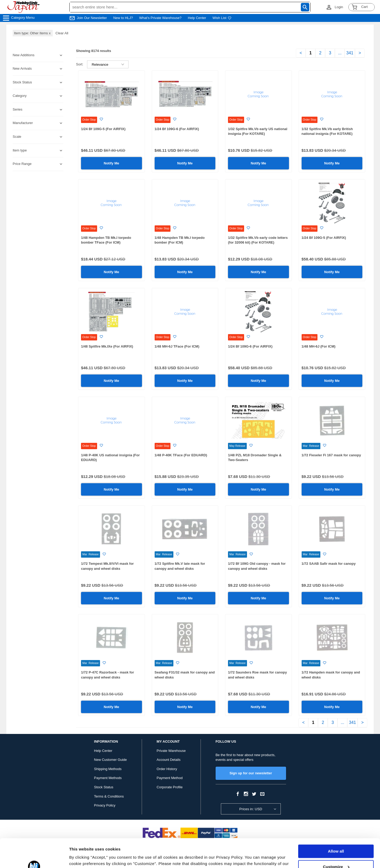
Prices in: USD (251, 809)
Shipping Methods (108, 769)
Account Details (169, 760)
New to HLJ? (123, 18)
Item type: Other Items (33, 33)
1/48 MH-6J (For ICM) (319, 346)
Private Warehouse (171, 751)
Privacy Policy (105, 805)
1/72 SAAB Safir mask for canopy (329, 564)
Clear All (62, 33)
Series (18, 109)
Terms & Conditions (109, 796)
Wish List (222, 18)
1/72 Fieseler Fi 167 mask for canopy (331, 455)
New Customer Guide (110, 760)
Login (339, 7)
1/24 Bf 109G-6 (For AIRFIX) (177, 129)
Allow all (336, 824)
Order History (167, 769)
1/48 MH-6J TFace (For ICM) (177, 346)
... (340, 53)
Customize (336, 840)
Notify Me (111, 163)
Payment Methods (108, 778)
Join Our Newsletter (92, 18)
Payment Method (170, 778)
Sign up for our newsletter (251, 773)
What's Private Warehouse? (160, 18)
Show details (81, 858)
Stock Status (104, 787)
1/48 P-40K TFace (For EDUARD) (181, 455)
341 (350, 53)
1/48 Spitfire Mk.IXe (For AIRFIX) (107, 346)
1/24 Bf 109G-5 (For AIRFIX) (103, 129)
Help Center (197, 18)
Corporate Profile (170, 787)
